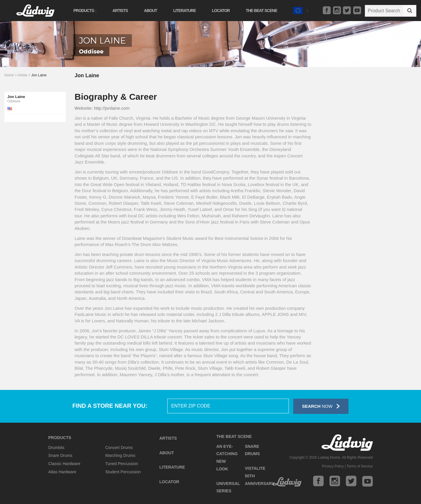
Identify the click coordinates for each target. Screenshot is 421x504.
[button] (301, 10)
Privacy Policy (333, 466)
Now (321, 406)
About (150, 11)
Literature (184, 11)
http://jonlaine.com (112, 108)
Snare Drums (60, 455)
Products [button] (85, 11)
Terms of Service (360, 466)
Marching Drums (120, 455)
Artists (120, 11)
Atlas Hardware (62, 472)
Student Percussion (123, 472)
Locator (221, 11)
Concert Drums (119, 448)
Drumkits (56, 448)
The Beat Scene (262, 11)
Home (9, 75)
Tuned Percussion (122, 464)
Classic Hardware (64, 464)
